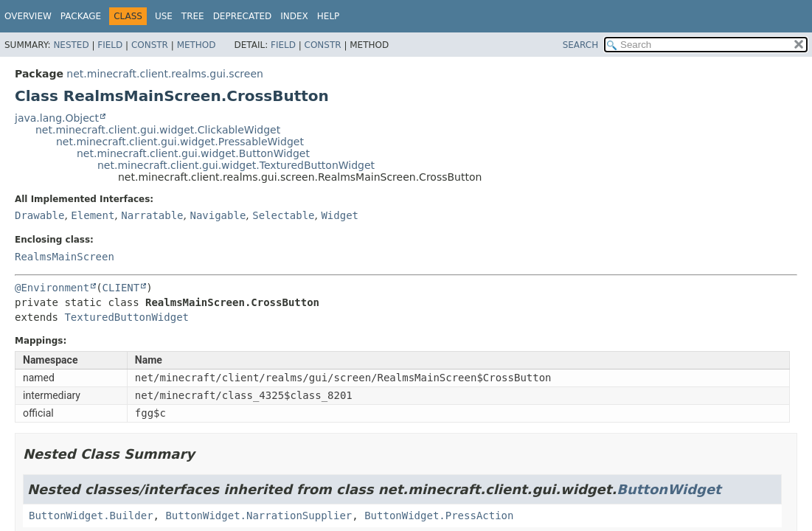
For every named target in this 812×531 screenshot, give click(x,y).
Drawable (39, 215)
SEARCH (581, 45)
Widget (340, 215)
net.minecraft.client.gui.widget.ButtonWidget (193, 153)
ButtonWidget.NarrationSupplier (258, 516)
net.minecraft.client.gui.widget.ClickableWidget (158, 130)
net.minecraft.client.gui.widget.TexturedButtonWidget (236, 165)
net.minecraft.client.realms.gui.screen (165, 74)
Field (110, 45)
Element (93, 215)
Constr (150, 45)
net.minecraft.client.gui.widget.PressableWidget (180, 142)
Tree (193, 16)
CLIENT (121, 288)
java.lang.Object (57, 118)
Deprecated (243, 16)
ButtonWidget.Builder (91, 516)
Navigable (218, 215)
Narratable (152, 215)
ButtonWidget (669, 489)
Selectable (283, 215)
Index (294, 16)
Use (164, 16)
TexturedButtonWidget (126, 317)
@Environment (52, 288)
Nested (71, 45)
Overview (28, 16)
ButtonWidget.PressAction (439, 516)
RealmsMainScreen (65, 257)
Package (81, 16)
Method (197, 45)
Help (329, 16)
